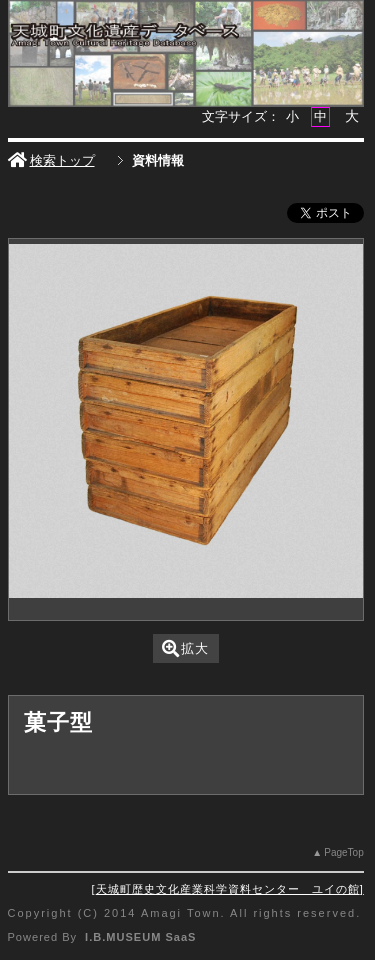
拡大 (185, 648)
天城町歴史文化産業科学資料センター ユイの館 (228, 889)
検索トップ (51, 160)
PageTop (343, 852)
